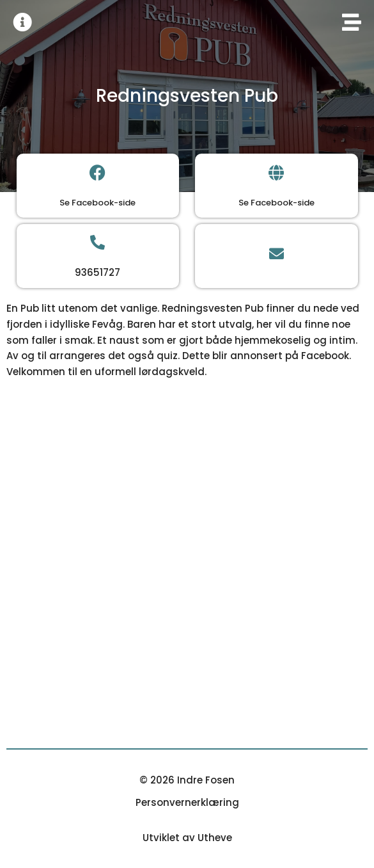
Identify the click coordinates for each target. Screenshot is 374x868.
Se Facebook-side (97, 203)
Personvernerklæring (187, 802)
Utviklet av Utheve (187, 838)
